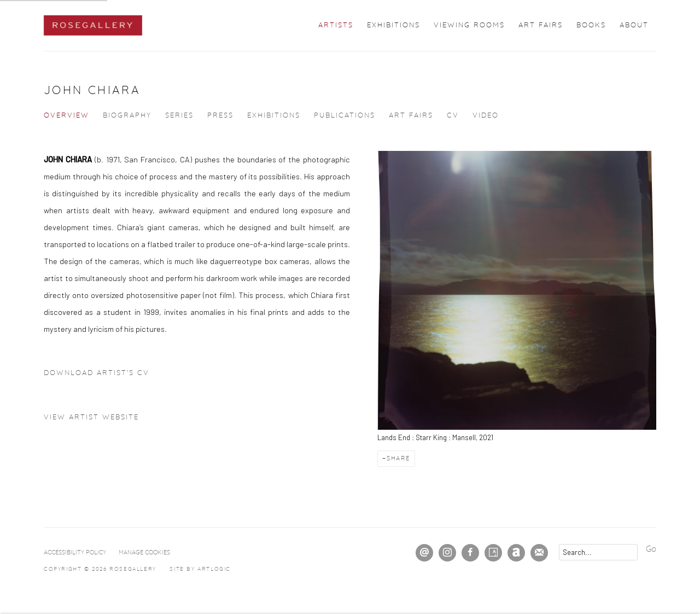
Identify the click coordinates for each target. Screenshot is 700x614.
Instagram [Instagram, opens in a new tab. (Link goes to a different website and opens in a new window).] (447, 553)
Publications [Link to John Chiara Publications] (345, 116)
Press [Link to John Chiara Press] (220, 116)
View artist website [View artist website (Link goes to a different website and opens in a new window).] (91, 417)
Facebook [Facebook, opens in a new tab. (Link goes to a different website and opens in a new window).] (470, 553)
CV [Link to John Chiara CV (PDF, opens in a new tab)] (453, 116)
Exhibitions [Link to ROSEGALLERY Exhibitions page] (393, 25)
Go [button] (651, 549)
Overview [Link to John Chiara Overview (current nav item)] (66, 116)
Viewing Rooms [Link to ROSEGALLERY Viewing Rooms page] (469, 25)
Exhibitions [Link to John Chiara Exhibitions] (274, 116)
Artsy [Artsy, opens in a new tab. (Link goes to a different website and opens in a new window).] (493, 553)
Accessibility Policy (75, 552)
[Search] (598, 552)
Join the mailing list (539, 553)
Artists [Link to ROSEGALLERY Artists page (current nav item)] (336, 25)
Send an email (424, 553)
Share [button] (398, 458)
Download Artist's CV (105, 376)
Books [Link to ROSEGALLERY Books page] (591, 25)
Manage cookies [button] (144, 552)
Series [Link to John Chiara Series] (179, 116)
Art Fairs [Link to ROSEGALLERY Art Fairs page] (541, 25)
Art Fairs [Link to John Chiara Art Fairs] (411, 116)
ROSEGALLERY (93, 25)
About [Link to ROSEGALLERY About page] (634, 25)
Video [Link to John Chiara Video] (486, 116)
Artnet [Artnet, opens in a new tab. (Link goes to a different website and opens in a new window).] (516, 553)
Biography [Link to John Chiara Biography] (127, 116)
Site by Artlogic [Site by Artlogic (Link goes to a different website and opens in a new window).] (200, 569)
